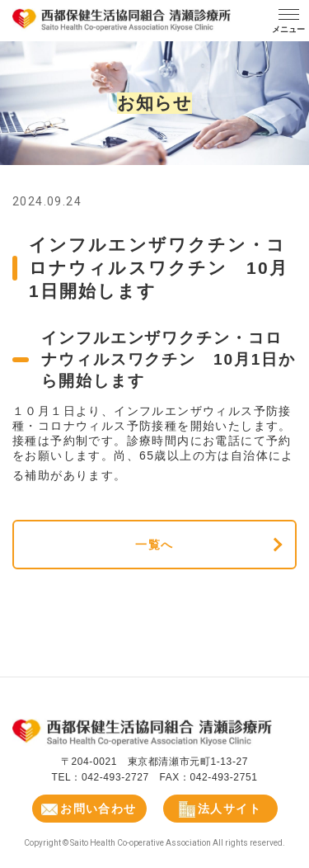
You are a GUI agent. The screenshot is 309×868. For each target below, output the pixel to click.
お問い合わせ (89, 809)
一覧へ (154, 545)
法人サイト (220, 809)
